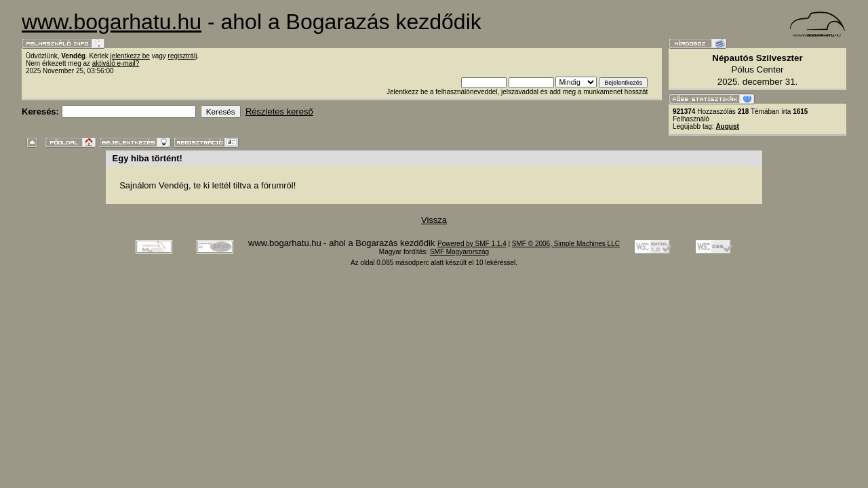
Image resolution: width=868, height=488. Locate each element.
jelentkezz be (130, 56)
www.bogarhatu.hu (112, 22)
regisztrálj (183, 56)
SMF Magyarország (459, 252)
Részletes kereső (279, 111)
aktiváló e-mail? (116, 63)
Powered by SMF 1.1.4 (472, 244)
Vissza (434, 220)
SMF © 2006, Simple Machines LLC (566, 244)
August (727, 126)
